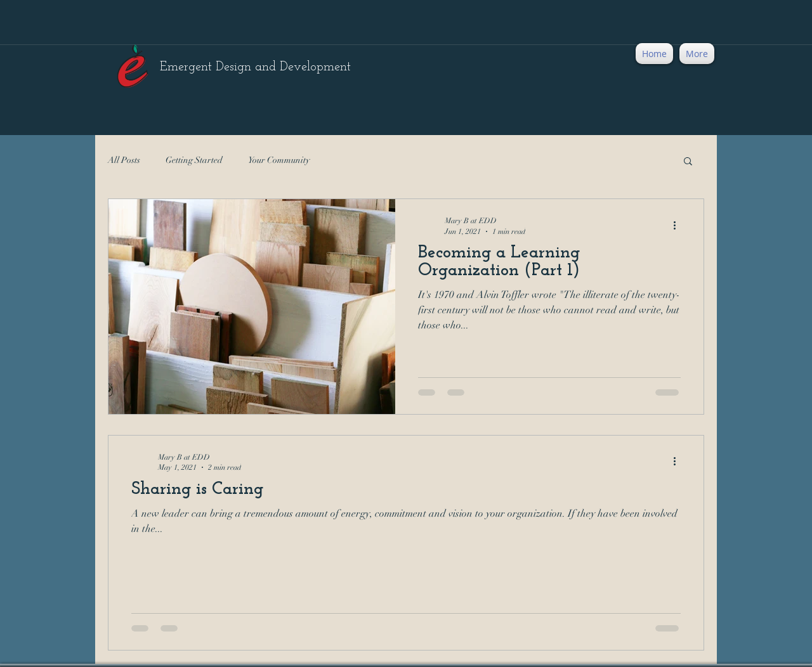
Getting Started (194, 160)
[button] (688, 162)
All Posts (124, 160)
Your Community (279, 160)
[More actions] (679, 225)
